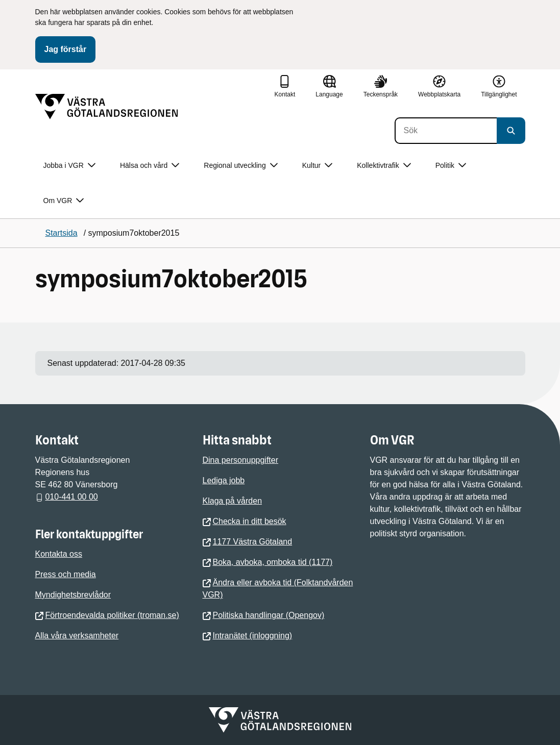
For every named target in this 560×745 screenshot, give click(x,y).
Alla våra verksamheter (77, 636)
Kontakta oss (59, 554)
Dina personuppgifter (241, 460)
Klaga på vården (233, 501)
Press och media (66, 574)
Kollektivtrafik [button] (384, 166)
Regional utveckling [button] (240, 166)
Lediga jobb (224, 480)
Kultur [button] (318, 166)
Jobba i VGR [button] (69, 166)
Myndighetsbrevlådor (73, 595)
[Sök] (446, 131)
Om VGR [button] (64, 201)
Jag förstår (66, 49)
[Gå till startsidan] (107, 107)
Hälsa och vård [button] (150, 166)
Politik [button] (451, 166)
